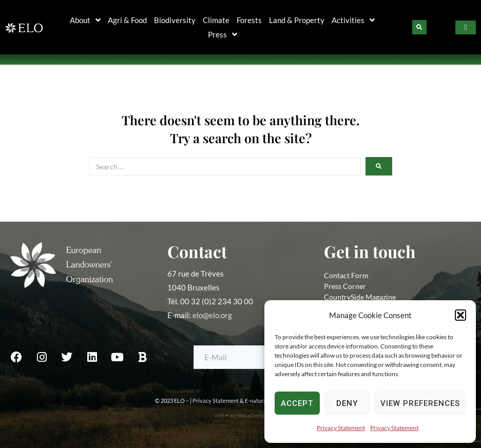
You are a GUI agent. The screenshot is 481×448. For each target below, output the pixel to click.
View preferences (420, 403)
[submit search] (379, 166)
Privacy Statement (341, 428)
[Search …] (225, 167)
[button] (460, 315)
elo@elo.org (212, 315)
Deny (347, 403)
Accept (297, 403)
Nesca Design (252, 415)
